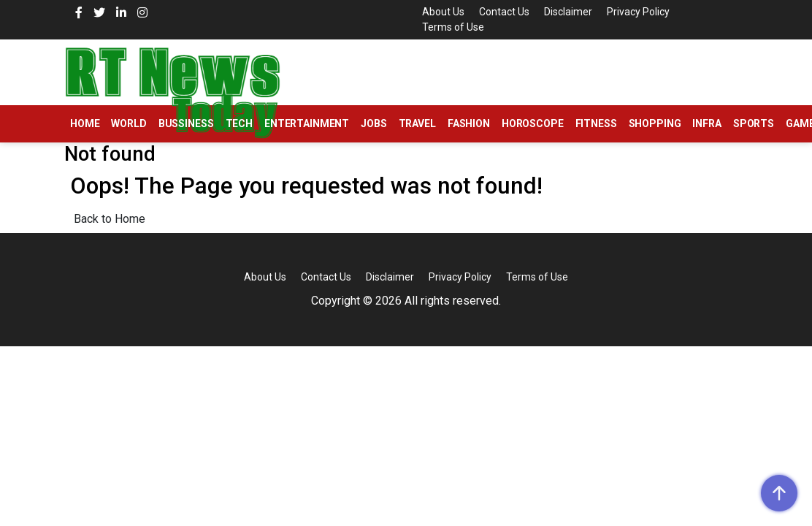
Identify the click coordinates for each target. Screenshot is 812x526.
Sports (754, 123)
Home (85, 123)
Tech (239, 123)
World (129, 123)
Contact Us (504, 12)
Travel (417, 123)
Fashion (469, 123)
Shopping (655, 123)
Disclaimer (568, 12)
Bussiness (186, 123)
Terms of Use (453, 27)
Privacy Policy (638, 12)
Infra (706, 123)
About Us (443, 12)
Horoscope (533, 123)
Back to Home (110, 219)
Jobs (374, 123)
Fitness (596, 123)
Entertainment (307, 123)
